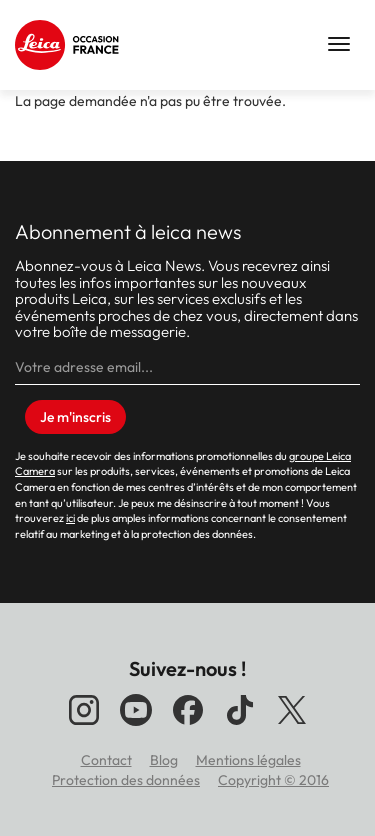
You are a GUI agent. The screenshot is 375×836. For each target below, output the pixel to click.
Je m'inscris (75, 417)
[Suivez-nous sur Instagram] (84, 725)
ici (70, 518)
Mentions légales (248, 760)
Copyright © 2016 (273, 780)
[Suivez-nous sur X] (292, 725)
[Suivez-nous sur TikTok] (240, 725)
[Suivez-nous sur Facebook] (188, 725)
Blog (164, 760)
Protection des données (126, 780)
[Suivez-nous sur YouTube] (136, 725)
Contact (106, 760)
